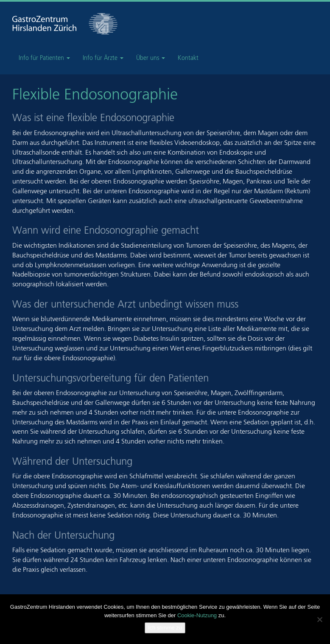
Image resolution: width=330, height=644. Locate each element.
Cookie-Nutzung (197, 615)
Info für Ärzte (103, 58)
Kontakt (188, 58)
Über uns (151, 58)
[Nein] (319, 619)
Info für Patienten (44, 58)
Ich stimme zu (165, 628)
